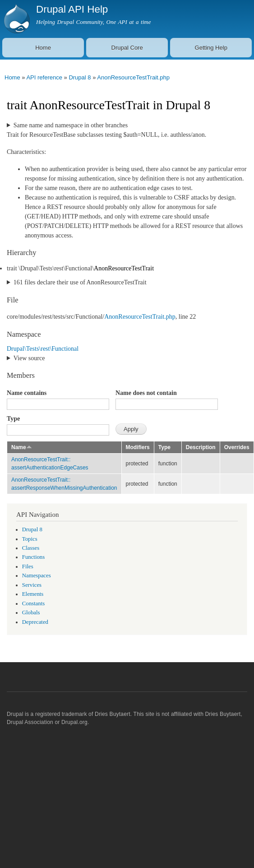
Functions (33, 557)
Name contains (27, 393)
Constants (33, 603)
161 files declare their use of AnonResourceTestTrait (80, 282)
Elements (33, 594)
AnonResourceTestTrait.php (133, 77)
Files (28, 566)
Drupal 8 (80, 77)
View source (29, 358)
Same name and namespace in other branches (71, 125)
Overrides (237, 447)
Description (201, 447)
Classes (31, 548)
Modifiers (138, 447)
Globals (31, 613)
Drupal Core (127, 48)
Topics (30, 539)
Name (22, 447)
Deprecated (35, 622)
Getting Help (211, 48)
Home (43, 48)
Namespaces (37, 576)
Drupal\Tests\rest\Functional (43, 349)
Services (32, 585)
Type (13, 419)
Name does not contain (146, 393)
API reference (44, 77)
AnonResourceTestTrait (124, 268)
